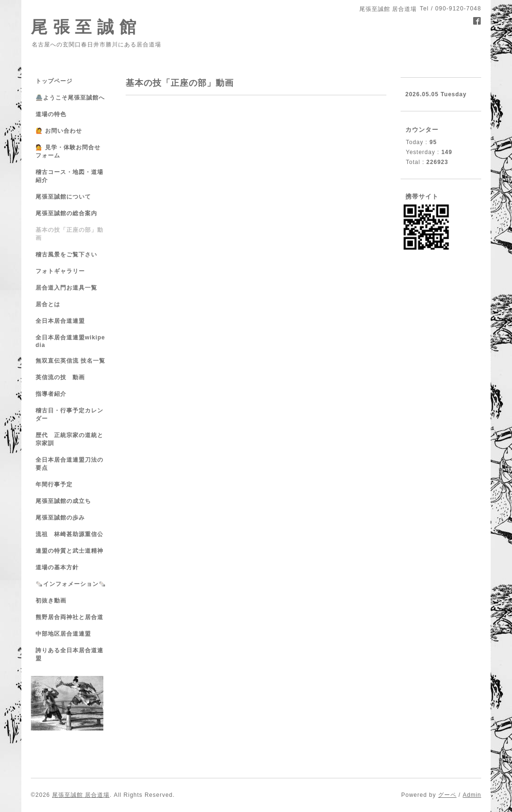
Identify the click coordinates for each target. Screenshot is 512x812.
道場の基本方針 (57, 567)
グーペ (447, 795)
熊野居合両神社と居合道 (69, 617)
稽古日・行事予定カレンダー (69, 415)
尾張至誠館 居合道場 (81, 795)
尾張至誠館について (63, 197)
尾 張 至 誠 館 (84, 27)
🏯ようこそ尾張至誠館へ (70, 98)
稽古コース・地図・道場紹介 (69, 176)
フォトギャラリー (60, 271)
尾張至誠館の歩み (60, 518)
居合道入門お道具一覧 (66, 288)
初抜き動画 (51, 601)
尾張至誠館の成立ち (63, 501)
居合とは (48, 304)
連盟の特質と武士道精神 (69, 551)
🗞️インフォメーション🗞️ (71, 584)
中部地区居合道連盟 (63, 634)
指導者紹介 (51, 394)
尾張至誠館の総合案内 (66, 213)
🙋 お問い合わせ (59, 131)
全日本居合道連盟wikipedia (70, 341)
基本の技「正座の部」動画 (69, 234)
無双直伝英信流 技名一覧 (70, 361)
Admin (472, 795)
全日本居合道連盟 (60, 321)
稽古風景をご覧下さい (66, 255)
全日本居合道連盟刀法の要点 (69, 464)
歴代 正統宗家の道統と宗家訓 (69, 439)
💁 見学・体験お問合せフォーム (68, 151)
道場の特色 (54, 114)
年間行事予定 (54, 484)
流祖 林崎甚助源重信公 (69, 534)
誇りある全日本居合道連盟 (69, 654)
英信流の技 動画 (60, 377)
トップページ (54, 81)
